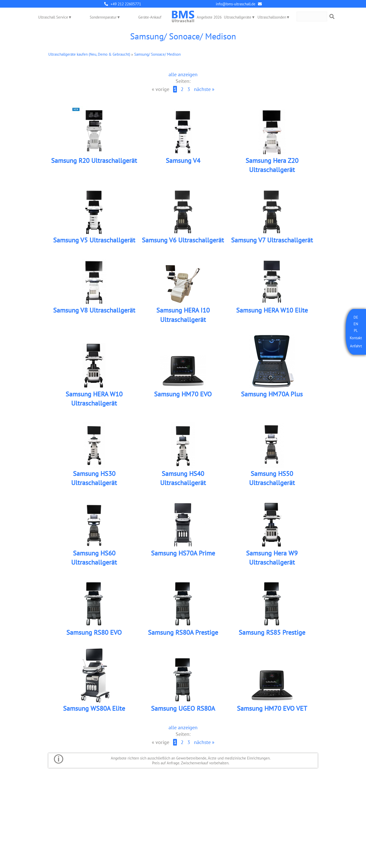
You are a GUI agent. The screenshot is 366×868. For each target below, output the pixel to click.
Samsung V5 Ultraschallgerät (94, 240)
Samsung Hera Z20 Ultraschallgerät (272, 165)
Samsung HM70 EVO (183, 394)
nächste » (204, 89)
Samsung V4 (183, 160)
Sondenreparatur (103, 17)
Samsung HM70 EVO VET (272, 708)
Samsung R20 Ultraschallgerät (94, 160)
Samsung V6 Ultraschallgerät (183, 240)
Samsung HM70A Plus (272, 394)
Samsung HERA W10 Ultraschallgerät (94, 399)
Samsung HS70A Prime (183, 553)
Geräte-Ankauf (150, 17)
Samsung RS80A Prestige (183, 632)
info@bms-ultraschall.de (236, 4)
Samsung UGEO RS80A (183, 708)
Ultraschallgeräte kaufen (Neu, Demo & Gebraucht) (89, 54)
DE (356, 317)
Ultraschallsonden (272, 17)
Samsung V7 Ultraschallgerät (272, 240)
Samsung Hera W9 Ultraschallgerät (272, 558)
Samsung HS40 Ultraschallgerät (183, 478)
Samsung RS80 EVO (94, 632)
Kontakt (356, 338)
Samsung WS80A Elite (94, 708)
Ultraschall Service (53, 17)
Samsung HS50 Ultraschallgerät (272, 478)
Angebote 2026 (209, 17)
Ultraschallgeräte (238, 17)
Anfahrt (356, 346)
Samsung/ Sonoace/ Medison (157, 54)
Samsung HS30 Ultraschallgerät (94, 478)
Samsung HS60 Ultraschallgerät (94, 558)
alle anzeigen (183, 74)
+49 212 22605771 (126, 4)
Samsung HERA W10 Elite (272, 310)
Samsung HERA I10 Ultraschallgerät (183, 315)
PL (356, 330)
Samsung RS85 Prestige (272, 632)
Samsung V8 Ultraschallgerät (94, 310)
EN (356, 324)
